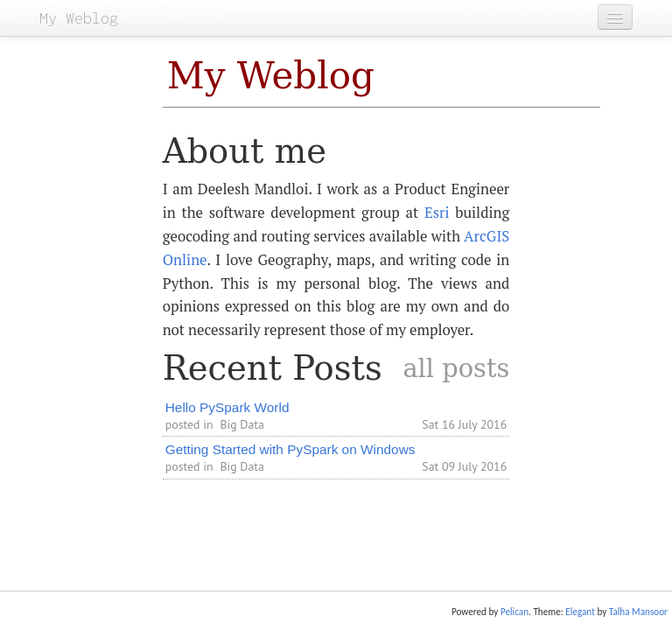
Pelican (514, 612)
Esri (437, 213)
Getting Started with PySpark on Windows (290, 449)
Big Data (241, 424)
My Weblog (271, 76)
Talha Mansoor (638, 612)
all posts (456, 368)
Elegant (580, 612)
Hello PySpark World (227, 407)
